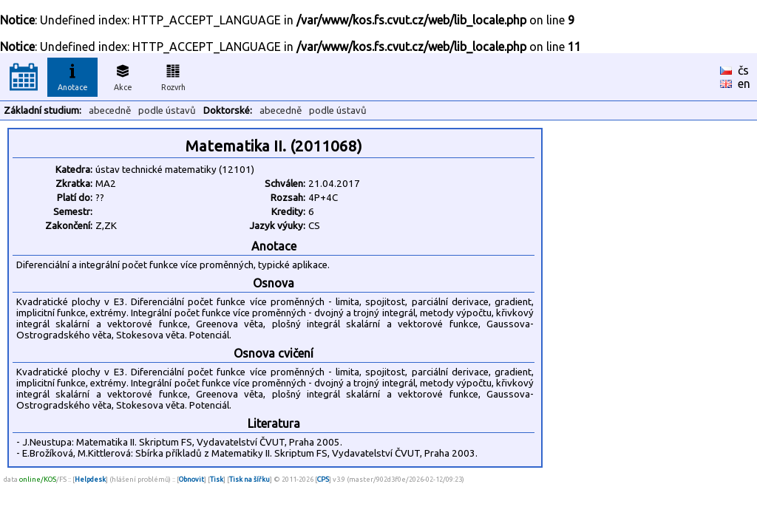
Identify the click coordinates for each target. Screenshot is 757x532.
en (744, 83)
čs (743, 70)
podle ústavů (167, 110)
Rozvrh (173, 75)
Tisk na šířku (249, 479)
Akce (123, 75)
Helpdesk (90, 479)
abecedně (110, 110)
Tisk (217, 479)
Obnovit (191, 479)
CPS (323, 479)
